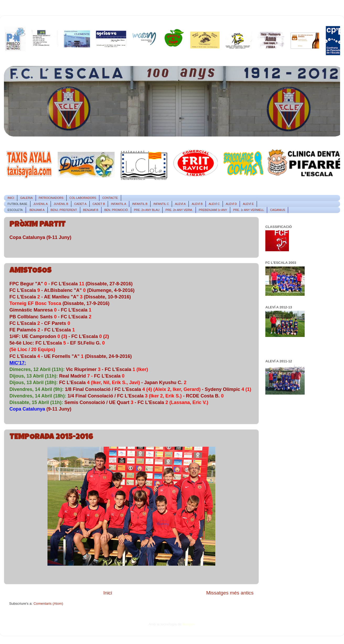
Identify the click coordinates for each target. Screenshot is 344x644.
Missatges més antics (230, 593)
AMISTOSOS (30, 271)
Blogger (189, 624)
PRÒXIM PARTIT (37, 225)
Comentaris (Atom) (48, 604)
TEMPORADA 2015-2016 (51, 438)
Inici (108, 593)
